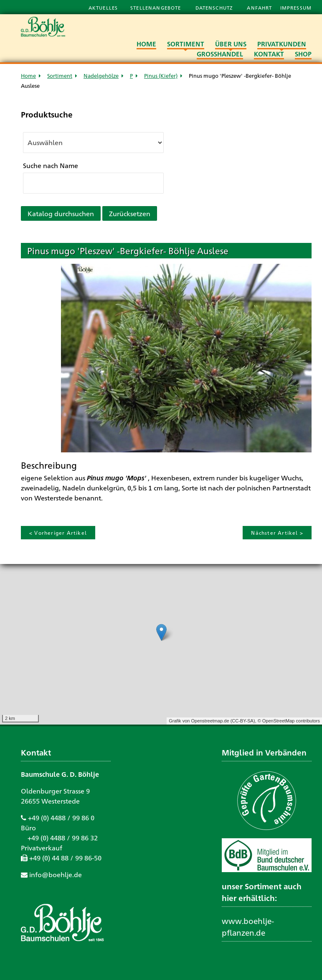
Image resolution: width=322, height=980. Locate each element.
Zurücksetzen (130, 213)
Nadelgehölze (101, 75)
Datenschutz (215, 8)
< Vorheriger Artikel (58, 533)
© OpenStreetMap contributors (289, 721)
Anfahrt (260, 8)
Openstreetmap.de (210, 721)
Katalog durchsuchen (61, 213)
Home (28, 75)
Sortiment (60, 75)
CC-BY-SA (243, 721)
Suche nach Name (51, 165)
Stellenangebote (156, 8)
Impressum (296, 8)
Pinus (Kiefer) (161, 75)
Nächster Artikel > (277, 533)
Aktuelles (103, 8)
